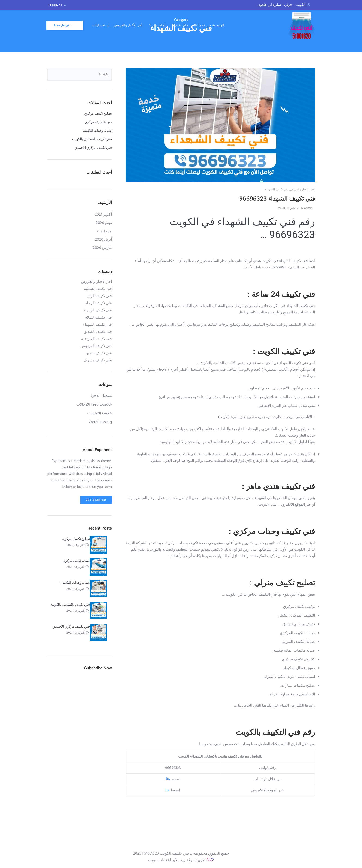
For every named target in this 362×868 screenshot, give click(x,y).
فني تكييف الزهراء (98, 310)
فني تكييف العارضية (97, 339)
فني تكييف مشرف (98, 361)
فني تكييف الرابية (99, 296)
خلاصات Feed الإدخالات (94, 405)
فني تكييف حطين (99, 353)
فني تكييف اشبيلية (98, 289)
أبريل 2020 (103, 240)
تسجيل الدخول (101, 396)
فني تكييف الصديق (98, 332)
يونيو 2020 (104, 223)
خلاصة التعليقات (99, 413)
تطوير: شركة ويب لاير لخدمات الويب (177, 860)
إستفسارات (101, 25)
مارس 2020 (102, 248)
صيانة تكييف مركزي (98, 122)
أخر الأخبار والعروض (129, 25)
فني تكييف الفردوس (96, 346)
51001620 (55, 5)
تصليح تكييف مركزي (98, 113)
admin (308, 208)
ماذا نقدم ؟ (181, 25)
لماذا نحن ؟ (158, 25)
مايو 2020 (104, 231)
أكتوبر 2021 (103, 215)
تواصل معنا (64, 25)
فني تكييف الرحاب (98, 303)
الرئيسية (219, 25)
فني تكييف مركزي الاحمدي (93, 148)
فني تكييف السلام (98, 318)
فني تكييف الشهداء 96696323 (277, 199)
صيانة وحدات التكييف (97, 131)
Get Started (96, 500)
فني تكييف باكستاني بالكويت (92, 139)
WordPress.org (100, 422)
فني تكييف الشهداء (277, 189)
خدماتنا (201, 25)
